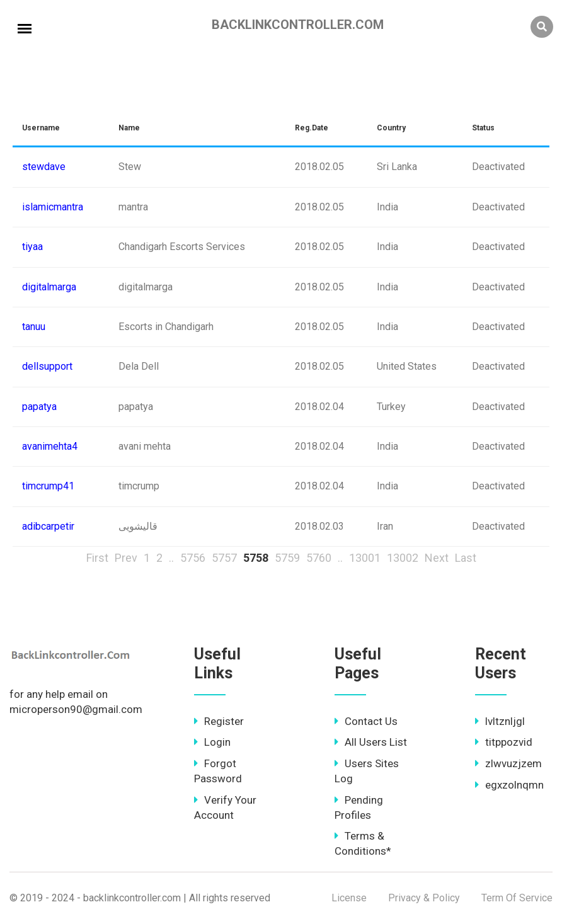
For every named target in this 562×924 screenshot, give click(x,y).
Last (466, 558)
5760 (319, 558)
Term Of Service (517, 898)
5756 (193, 558)
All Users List (371, 742)
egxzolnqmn (509, 785)
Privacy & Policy (424, 898)
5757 (224, 558)
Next (437, 558)
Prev (126, 558)
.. (171, 558)
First (97, 558)
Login (212, 742)
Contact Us (366, 721)
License (349, 898)
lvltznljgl (500, 721)
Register (219, 721)
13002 (403, 558)
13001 (365, 558)
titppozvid (504, 742)
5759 (287, 558)
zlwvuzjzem (508, 763)
